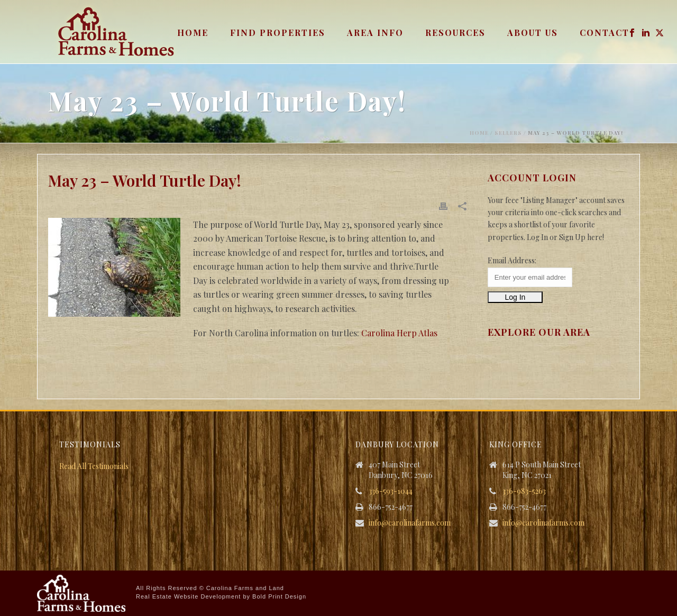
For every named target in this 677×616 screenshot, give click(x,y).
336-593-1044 (391, 491)
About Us (533, 33)
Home (193, 33)
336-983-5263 (524, 491)
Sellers (508, 133)
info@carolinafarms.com (410, 523)
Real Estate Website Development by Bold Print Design (221, 596)
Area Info (375, 33)
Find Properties (278, 33)
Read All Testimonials (94, 466)
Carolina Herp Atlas (399, 333)
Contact (605, 33)
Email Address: (512, 260)
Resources (455, 33)
